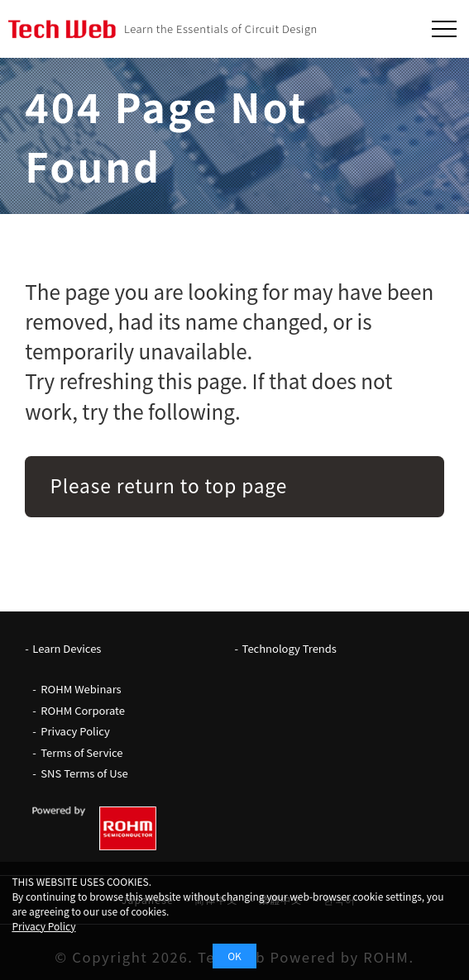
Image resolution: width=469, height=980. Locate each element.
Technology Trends (290, 648)
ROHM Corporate (83, 710)
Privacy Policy (75, 731)
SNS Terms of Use (84, 773)
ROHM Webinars (81, 689)
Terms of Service (81, 752)
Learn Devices (67, 648)
